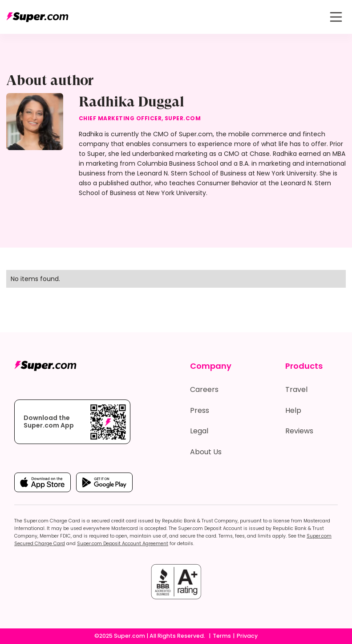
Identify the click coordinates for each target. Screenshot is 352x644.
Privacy (247, 636)
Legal (199, 431)
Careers (204, 389)
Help (293, 410)
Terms (222, 636)
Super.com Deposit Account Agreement (123, 544)
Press (200, 410)
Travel (296, 389)
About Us (206, 452)
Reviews (299, 431)
